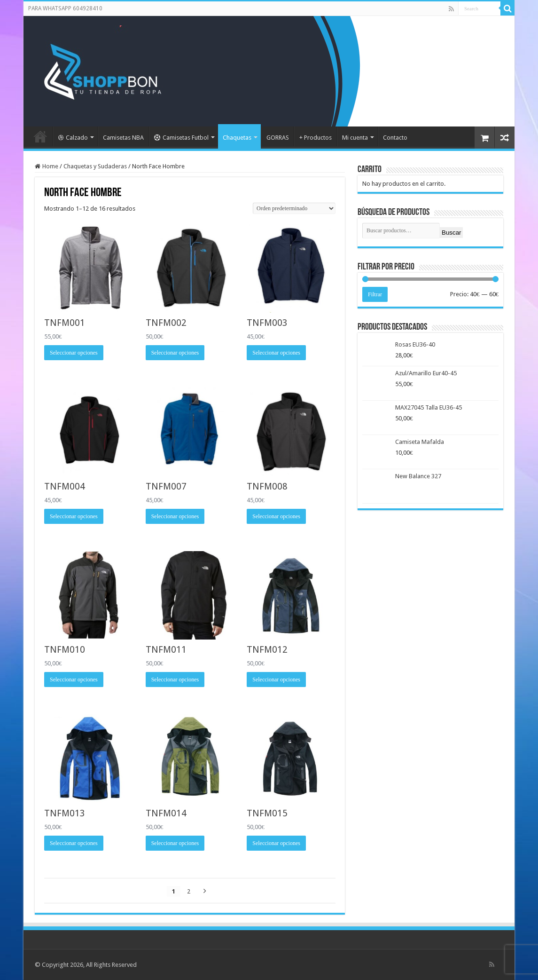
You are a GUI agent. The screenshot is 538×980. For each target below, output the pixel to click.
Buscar (451, 233)
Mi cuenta (355, 138)
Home (50, 166)
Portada (40, 136)
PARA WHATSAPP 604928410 (65, 8)
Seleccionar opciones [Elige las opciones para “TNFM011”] (175, 680)
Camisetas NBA (123, 138)
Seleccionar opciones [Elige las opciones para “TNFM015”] (276, 843)
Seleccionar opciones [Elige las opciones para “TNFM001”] (74, 353)
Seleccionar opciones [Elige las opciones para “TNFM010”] (74, 680)
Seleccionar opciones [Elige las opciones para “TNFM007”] (175, 516)
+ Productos (316, 138)
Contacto (395, 138)
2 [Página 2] (189, 891)
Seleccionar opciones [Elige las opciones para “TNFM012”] (276, 680)
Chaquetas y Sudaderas (95, 166)
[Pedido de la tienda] (294, 208)
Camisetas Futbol (181, 138)
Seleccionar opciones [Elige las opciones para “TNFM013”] (74, 843)
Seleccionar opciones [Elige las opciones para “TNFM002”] (175, 353)
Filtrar (375, 294)
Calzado (73, 138)
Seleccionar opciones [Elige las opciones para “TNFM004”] (74, 516)
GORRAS (278, 138)
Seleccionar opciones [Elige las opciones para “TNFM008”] (276, 516)
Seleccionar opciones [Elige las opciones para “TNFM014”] (175, 843)
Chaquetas (237, 138)
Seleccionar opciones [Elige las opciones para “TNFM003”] (276, 353)
